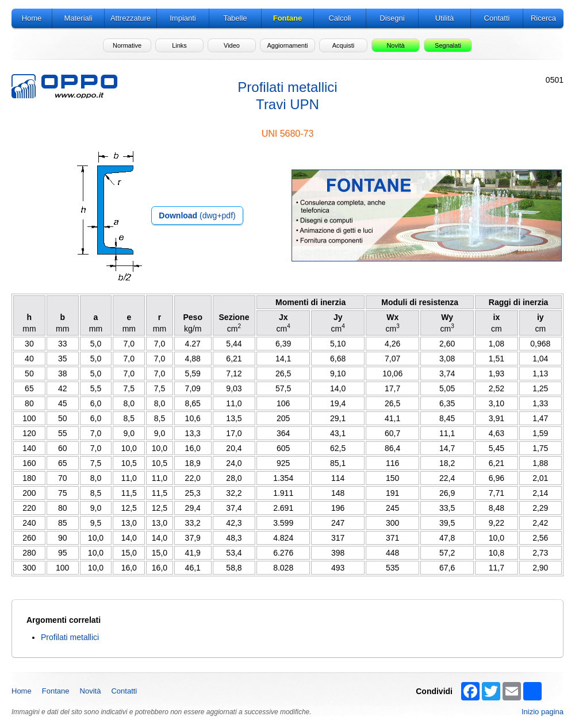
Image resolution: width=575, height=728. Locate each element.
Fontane (56, 691)
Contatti (124, 691)
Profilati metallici (70, 637)
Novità (91, 691)
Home (22, 691)
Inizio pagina (543, 712)
